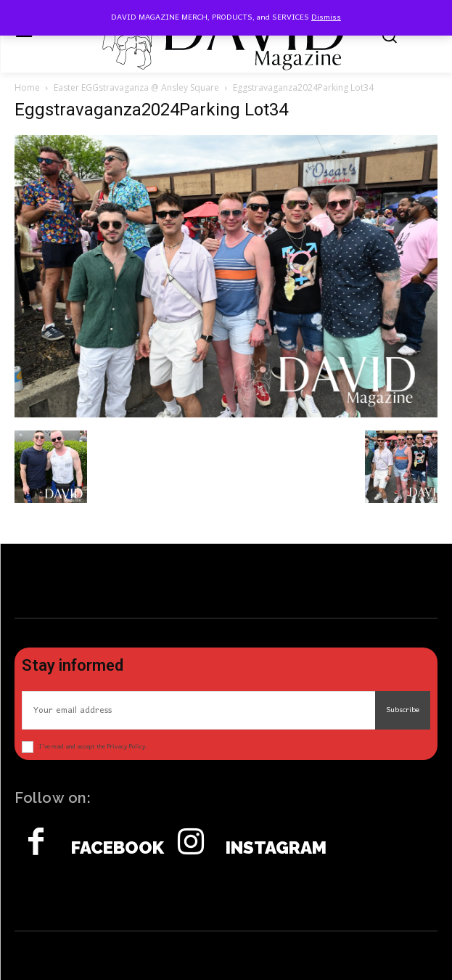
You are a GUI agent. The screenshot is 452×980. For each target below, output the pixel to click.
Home (27, 87)
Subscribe (403, 710)
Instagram (276, 848)
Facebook (118, 848)
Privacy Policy (126, 747)
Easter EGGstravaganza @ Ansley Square (136, 87)
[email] (198, 710)
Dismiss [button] (326, 17)
